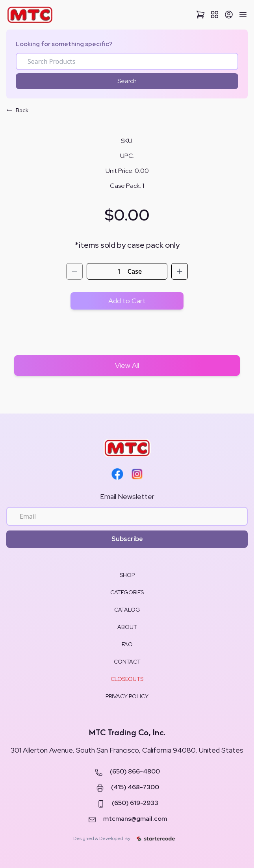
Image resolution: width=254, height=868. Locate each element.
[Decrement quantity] (74, 271)
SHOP (127, 575)
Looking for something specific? (64, 44)
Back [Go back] (17, 110)
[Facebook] (117, 474)
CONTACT (127, 662)
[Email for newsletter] (127, 516)
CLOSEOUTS (127, 679)
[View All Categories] (215, 15)
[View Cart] (200, 15)
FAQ (127, 644)
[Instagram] (137, 474)
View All (127, 365)
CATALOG (127, 610)
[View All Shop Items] (127, 365)
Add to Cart (127, 301)
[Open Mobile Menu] (243, 15)
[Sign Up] (229, 15)
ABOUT (127, 627)
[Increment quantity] (180, 271)
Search (127, 81)
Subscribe (127, 539)
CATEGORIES (127, 592)
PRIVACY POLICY (127, 696)
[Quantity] (119, 271)
